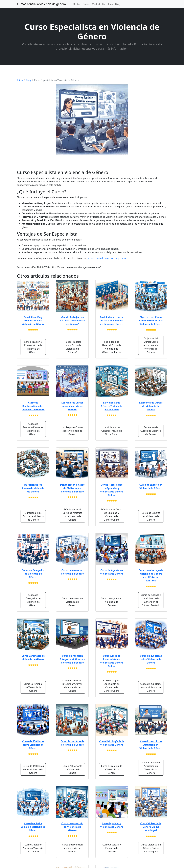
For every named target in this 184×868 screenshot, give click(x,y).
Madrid (96, 4)
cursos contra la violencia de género (106, 258)
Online (86, 4)
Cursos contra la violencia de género (41, 4)
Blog (118, 4)
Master (77, 4)
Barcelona (107, 4)
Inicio (20, 80)
